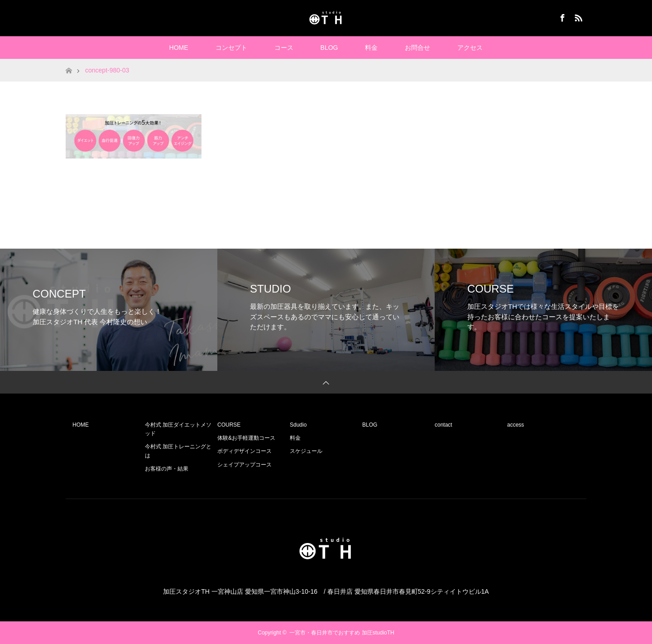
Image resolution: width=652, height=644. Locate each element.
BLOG (329, 48)
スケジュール (306, 451)
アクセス (470, 48)
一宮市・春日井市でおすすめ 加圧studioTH (342, 633)
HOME (179, 48)
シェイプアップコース (244, 465)
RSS (577, 16)
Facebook (561, 16)
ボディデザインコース (244, 451)
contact (443, 425)
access (515, 425)
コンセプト (231, 48)
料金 (371, 48)
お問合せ (417, 48)
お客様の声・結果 (167, 469)
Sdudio (298, 425)
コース (284, 48)
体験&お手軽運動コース (246, 438)
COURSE (229, 425)
